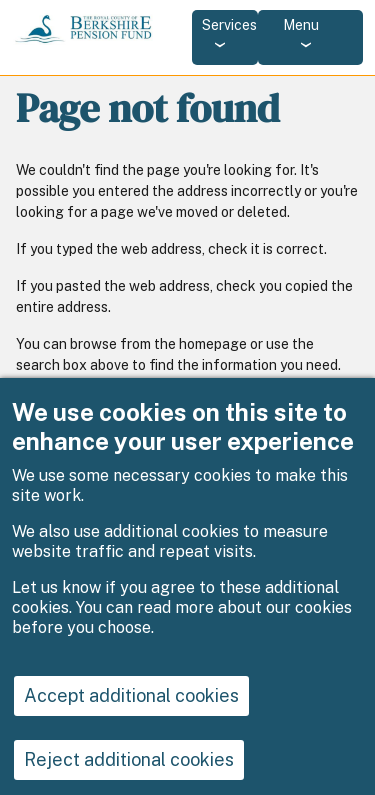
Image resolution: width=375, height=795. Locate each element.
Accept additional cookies (131, 710)
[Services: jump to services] (225, 37)
